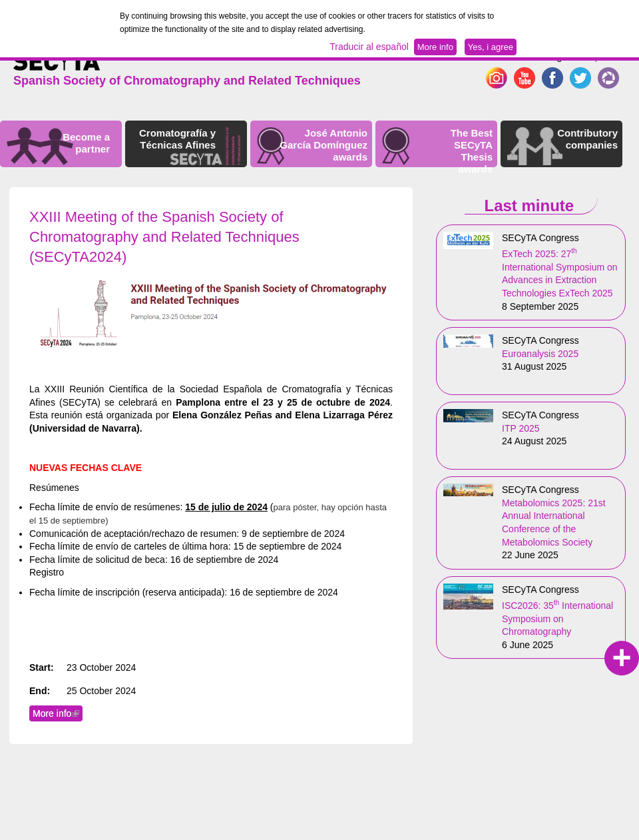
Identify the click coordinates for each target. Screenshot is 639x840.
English (560, 57)
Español (601, 57)
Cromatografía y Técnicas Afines (177, 139)
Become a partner (86, 143)
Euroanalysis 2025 (540, 354)
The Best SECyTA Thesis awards (472, 151)
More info (58, 713)
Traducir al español (369, 47)
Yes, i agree (491, 47)
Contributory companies (587, 139)
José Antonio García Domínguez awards (323, 145)
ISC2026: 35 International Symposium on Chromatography (557, 619)
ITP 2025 (521, 428)
